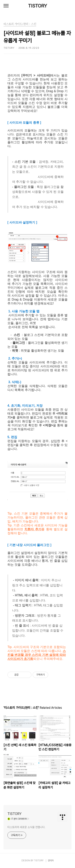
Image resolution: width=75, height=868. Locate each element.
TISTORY (38, 6)
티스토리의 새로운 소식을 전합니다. (26, 827)
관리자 (51, 861)
